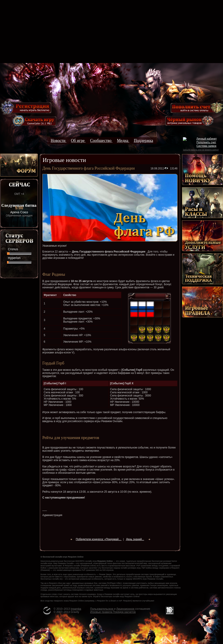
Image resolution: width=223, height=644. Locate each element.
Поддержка (143, 141)
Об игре (78, 141)
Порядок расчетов (124, 612)
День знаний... (135, 539)
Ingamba (76, 609)
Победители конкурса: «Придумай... (99, 539)
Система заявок (206, 146)
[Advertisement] (111, 32)
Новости (59, 141)
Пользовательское (102, 609)
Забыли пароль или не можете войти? (201, 150)
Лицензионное (126, 609)
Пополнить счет (206, 142)
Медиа (123, 141)
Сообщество (101, 141)
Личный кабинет (207, 139)
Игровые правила (101, 612)
